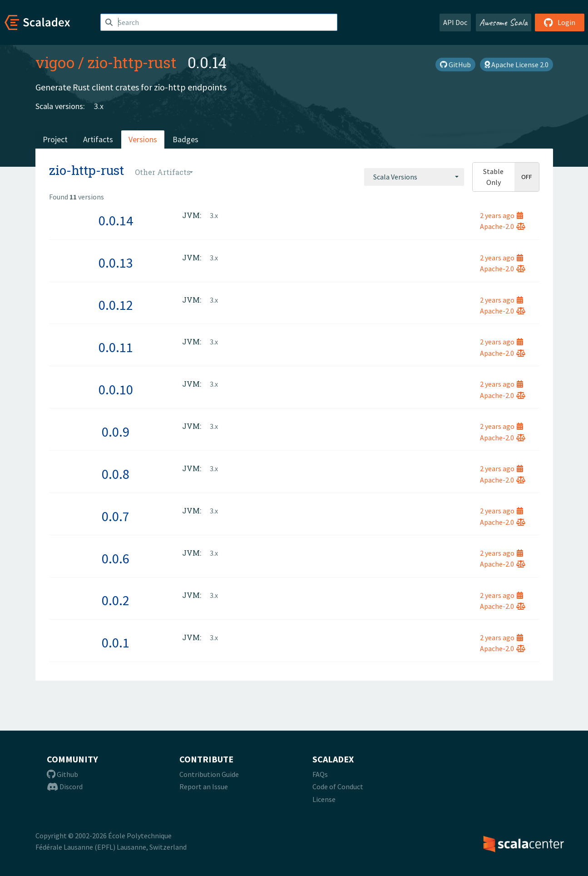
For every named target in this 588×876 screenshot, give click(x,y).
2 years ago (502, 215)
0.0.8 (116, 474)
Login (560, 22)
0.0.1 (116, 642)
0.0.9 (116, 432)
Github (62, 774)
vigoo (55, 62)
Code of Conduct (338, 786)
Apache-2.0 (503, 226)
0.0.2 (116, 600)
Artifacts (98, 139)
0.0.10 (116, 389)
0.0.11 (116, 347)
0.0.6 (116, 558)
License (324, 799)
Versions (143, 139)
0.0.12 (116, 305)
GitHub (455, 65)
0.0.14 (116, 220)
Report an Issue (204, 786)
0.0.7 (116, 516)
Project (55, 139)
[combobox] (414, 177)
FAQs (320, 774)
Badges (185, 139)
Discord (65, 786)
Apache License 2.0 (516, 65)
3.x (99, 106)
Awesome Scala (504, 22)
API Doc (455, 22)
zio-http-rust (132, 62)
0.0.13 (116, 263)
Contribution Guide (209, 774)
